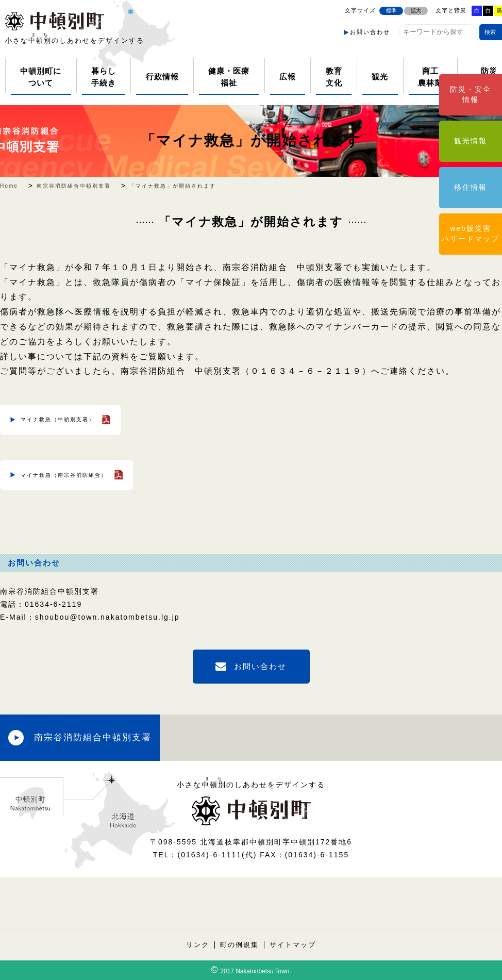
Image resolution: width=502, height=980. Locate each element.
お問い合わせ (370, 32)
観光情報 (471, 141)
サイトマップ (293, 945)
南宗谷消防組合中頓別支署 (93, 737)
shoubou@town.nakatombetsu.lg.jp (107, 617)
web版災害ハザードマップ (471, 234)
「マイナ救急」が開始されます (251, 140)
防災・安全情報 (471, 94)
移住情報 (471, 187)
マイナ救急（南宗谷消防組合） (64, 475)
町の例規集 (239, 945)
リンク (198, 945)
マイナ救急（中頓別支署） (58, 419)
